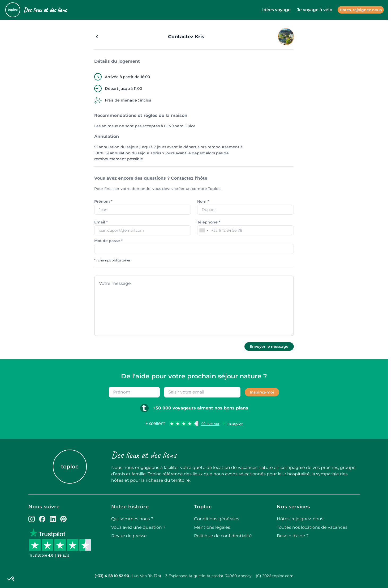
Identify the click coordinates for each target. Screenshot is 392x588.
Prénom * (103, 201)
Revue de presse (129, 536)
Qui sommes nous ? (132, 519)
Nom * (203, 201)
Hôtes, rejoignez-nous (300, 519)
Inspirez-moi (262, 392)
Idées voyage (276, 10)
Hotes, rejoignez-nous (361, 10)
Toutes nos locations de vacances (312, 527)
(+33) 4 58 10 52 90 (112, 576)
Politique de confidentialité (223, 536)
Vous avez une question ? (138, 527)
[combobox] (204, 230)
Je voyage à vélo (315, 10)
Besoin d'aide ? (293, 536)
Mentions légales (212, 527)
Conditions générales (217, 519)
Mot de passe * (108, 241)
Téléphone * (209, 222)
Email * (101, 222)
